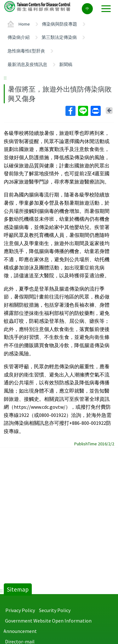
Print (95, 111)
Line (83, 111)
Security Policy (55, 610)
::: (5, 77)
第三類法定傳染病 (59, 37)
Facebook (70, 111)
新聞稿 (66, 64)
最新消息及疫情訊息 (27, 64)
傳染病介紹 (19, 37)
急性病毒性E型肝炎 (26, 51)
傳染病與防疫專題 (59, 24)
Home (24, 24)
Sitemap (18, 589)
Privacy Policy (20, 610)
